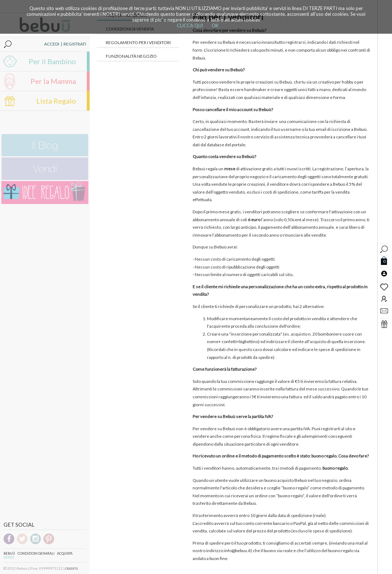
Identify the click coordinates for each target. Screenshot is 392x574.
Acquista (65, 553)
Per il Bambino (52, 61)
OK (215, 25)
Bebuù (9, 553)
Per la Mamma (53, 81)
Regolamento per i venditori (138, 42)
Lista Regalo (56, 101)
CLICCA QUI (190, 25)
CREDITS (72, 569)
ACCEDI (52, 44)
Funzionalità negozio (131, 56)
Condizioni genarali (36, 553)
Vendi (9, 557)
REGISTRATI (75, 44)
